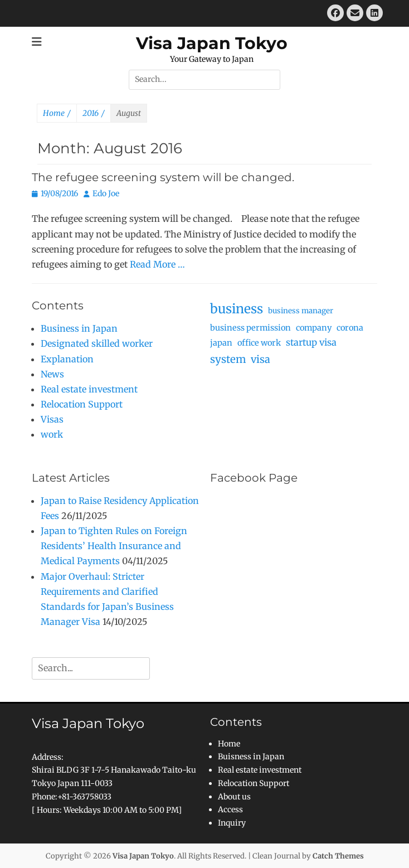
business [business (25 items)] (237, 309)
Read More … (157, 264)
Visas (52, 419)
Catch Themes (338, 856)
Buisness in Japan (251, 757)
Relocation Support (82, 404)
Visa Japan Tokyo (212, 43)
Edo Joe (106, 193)
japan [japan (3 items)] (221, 343)
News (52, 374)
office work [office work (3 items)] (259, 343)
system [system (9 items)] (228, 359)
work (52, 434)
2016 (94, 114)
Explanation (67, 359)
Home (57, 114)
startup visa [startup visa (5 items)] (311, 342)
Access (230, 809)
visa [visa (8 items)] (261, 359)
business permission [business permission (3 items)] (250, 328)
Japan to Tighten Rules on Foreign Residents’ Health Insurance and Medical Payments (114, 546)
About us (234, 797)
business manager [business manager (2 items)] (301, 311)
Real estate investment (89, 389)
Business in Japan (79, 328)
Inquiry (232, 823)
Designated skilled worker (97, 343)
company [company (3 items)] (314, 328)
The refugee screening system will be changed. (163, 177)
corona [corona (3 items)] (350, 328)
